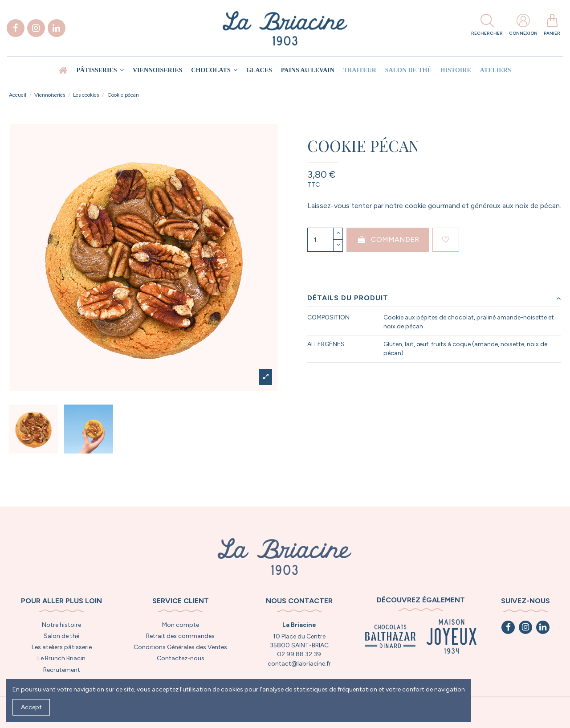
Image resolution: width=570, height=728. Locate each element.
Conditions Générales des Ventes (180, 647)
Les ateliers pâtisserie (62, 647)
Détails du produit (434, 298)
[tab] (434, 298)
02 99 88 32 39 (299, 654)
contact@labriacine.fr (299, 664)
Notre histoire (61, 625)
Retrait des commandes (180, 636)
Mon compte (181, 625)
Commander (388, 239)
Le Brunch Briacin (61, 658)
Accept (31, 707)
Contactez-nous (181, 658)
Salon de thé (61, 636)
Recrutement (62, 670)
